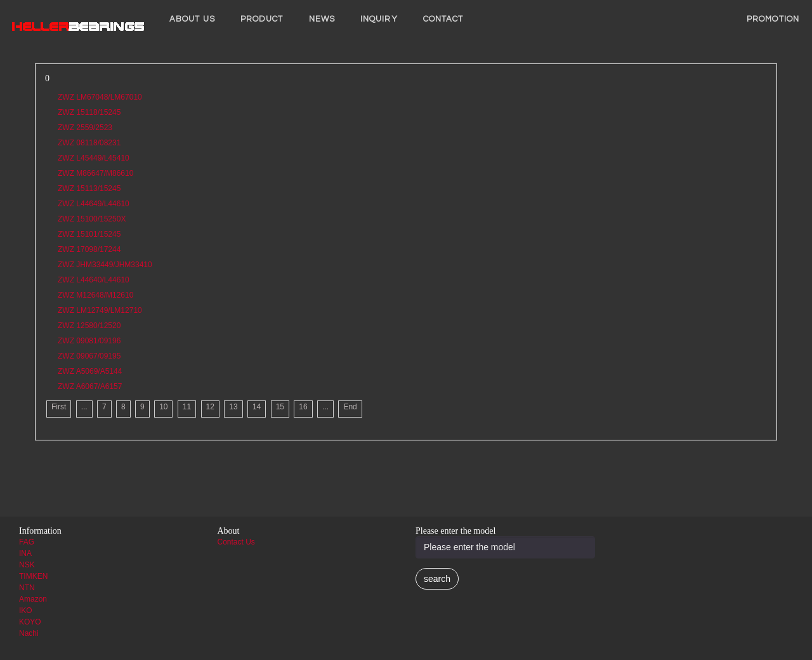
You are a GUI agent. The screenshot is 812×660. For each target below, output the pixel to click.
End (350, 407)
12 (210, 407)
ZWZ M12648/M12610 (95, 295)
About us (192, 19)
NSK (27, 565)
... (84, 407)
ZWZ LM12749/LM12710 (100, 310)
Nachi (29, 633)
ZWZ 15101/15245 (89, 234)
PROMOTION (773, 19)
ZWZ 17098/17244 (89, 249)
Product (262, 19)
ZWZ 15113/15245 (89, 188)
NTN (27, 588)
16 (303, 407)
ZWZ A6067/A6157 (90, 386)
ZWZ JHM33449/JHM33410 (105, 265)
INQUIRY (379, 19)
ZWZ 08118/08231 (89, 143)
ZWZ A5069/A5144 (90, 371)
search (437, 579)
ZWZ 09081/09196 (89, 341)
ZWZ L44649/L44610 (94, 204)
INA (25, 553)
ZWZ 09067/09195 (89, 356)
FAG (27, 542)
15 (280, 407)
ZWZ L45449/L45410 (94, 158)
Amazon (33, 599)
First (59, 407)
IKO (26, 610)
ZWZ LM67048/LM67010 (100, 97)
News (322, 19)
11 (187, 407)
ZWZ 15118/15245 (89, 112)
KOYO (30, 622)
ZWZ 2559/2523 (85, 128)
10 (163, 407)
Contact (443, 19)
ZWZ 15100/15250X (92, 219)
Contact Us (236, 542)
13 (233, 407)
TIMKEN (33, 576)
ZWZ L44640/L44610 (94, 280)
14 (257, 407)
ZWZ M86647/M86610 (95, 173)
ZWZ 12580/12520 (89, 326)
